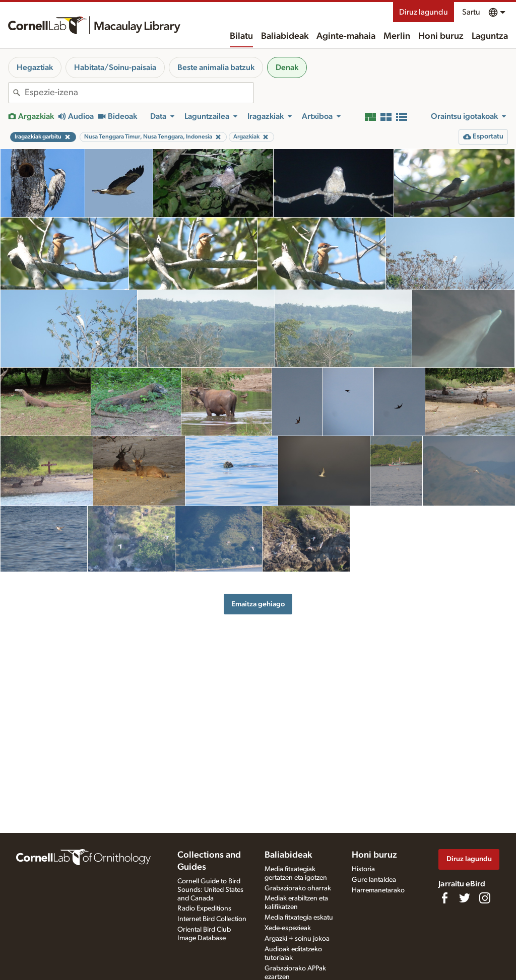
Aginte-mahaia (346, 36)
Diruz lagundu (424, 12)
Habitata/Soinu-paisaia (115, 67)
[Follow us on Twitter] (465, 898)
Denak (287, 67)
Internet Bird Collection (212, 919)
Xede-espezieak (288, 928)
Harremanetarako (378, 890)
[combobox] (139, 93)
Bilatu (241, 36)
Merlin (397, 36)
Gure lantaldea (374, 880)
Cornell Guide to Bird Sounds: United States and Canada (210, 890)
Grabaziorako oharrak (298, 888)
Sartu (471, 12)
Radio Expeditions (204, 908)
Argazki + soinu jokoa (297, 939)
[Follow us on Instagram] (485, 898)
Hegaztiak (35, 67)
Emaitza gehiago (258, 604)
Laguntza (490, 36)
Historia (363, 869)
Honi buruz (441, 36)
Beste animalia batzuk (216, 67)
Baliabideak (285, 36)
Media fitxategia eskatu (299, 918)
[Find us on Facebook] (444, 898)
